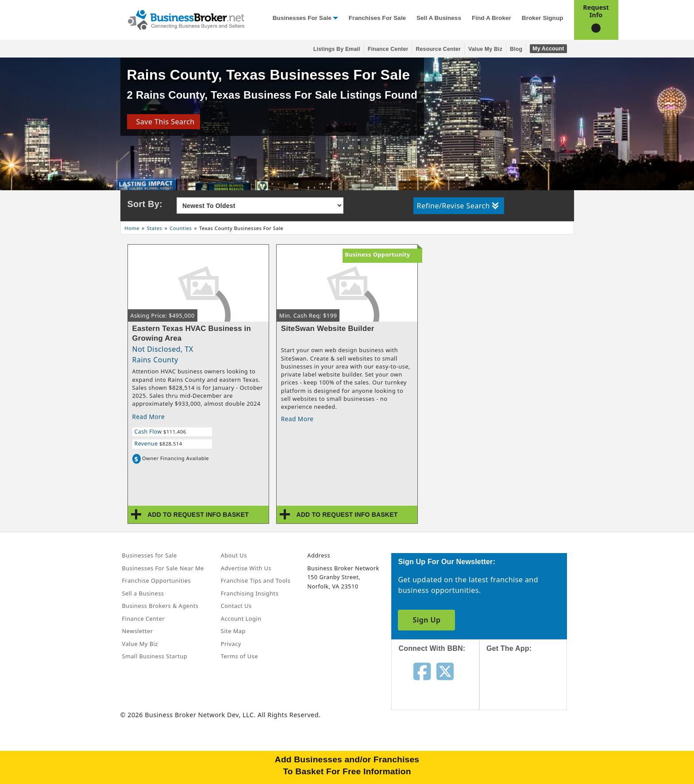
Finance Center (388, 49)
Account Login (241, 619)
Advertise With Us (246, 568)
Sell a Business (439, 18)
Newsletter (138, 631)
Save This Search (163, 122)
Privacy (231, 644)
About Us (234, 555)
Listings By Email (337, 49)
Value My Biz (485, 49)
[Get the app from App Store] (530, 689)
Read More (149, 417)
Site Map (233, 631)
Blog (516, 49)
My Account (548, 49)
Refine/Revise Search (458, 206)
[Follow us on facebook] (422, 671)
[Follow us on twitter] (445, 671)
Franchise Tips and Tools (256, 580)
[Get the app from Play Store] (530, 749)
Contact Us (236, 606)
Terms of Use (239, 656)
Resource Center (438, 49)
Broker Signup (543, 18)
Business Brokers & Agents (160, 606)
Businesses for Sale (302, 18)
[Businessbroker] (186, 19)
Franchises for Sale (377, 18)
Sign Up (426, 620)
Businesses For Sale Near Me (163, 568)
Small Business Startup (155, 656)
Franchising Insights (250, 593)
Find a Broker (492, 18)
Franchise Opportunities (157, 580)
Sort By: (145, 204)
